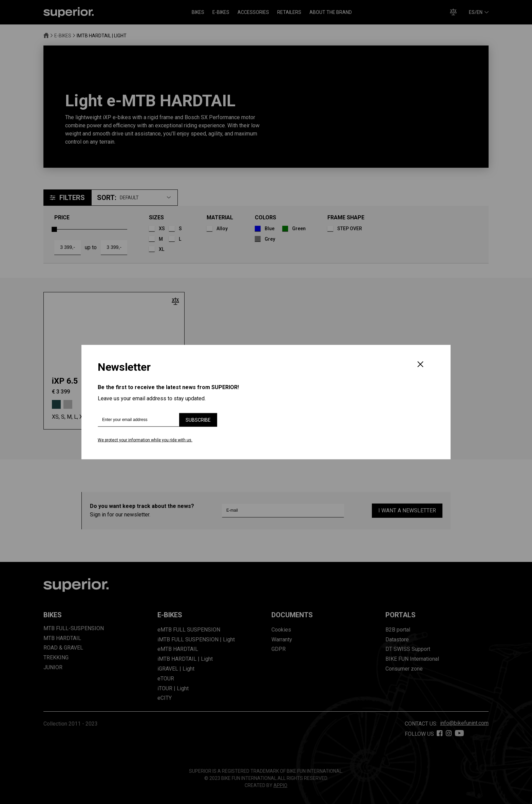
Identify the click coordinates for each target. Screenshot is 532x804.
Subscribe (198, 420)
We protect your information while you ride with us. (145, 440)
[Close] (420, 365)
